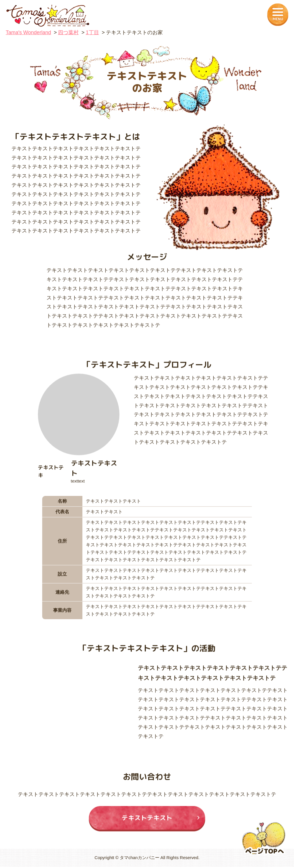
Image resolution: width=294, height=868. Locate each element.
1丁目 (92, 32)
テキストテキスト (147, 822)
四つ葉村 (68, 32)
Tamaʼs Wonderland (28, 32)
